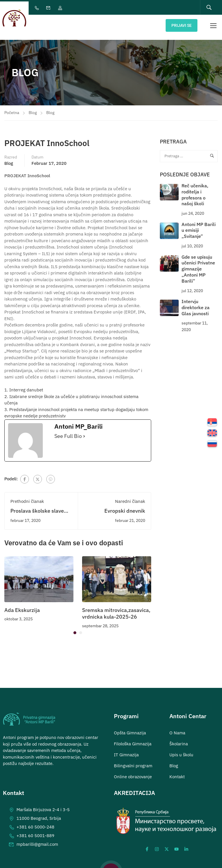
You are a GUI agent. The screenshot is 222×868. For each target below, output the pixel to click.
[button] (75, 628)
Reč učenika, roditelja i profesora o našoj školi (195, 190)
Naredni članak (130, 496)
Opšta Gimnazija (130, 728)
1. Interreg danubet (24, 385)
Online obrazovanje (133, 771)
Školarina (179, 739)
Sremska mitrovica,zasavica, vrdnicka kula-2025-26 (116, 608)
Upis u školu (181, 750)
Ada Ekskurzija (22, 605)
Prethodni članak (27, 496)
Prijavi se (182, 25)
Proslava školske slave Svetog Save (37, 509)
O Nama (177, 728)
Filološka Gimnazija (133, 739)
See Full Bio (68, 431)
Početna (12, 108)
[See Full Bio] (84, 431)
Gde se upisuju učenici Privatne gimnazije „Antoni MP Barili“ (198, 264)
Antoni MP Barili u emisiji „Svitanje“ (199, 225)
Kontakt (177, 771)
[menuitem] (212, 423)
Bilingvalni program (133, 760)
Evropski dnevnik (125, 506)
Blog (33, 108)
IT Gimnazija (126, 750)
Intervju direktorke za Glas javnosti (196, 303)
